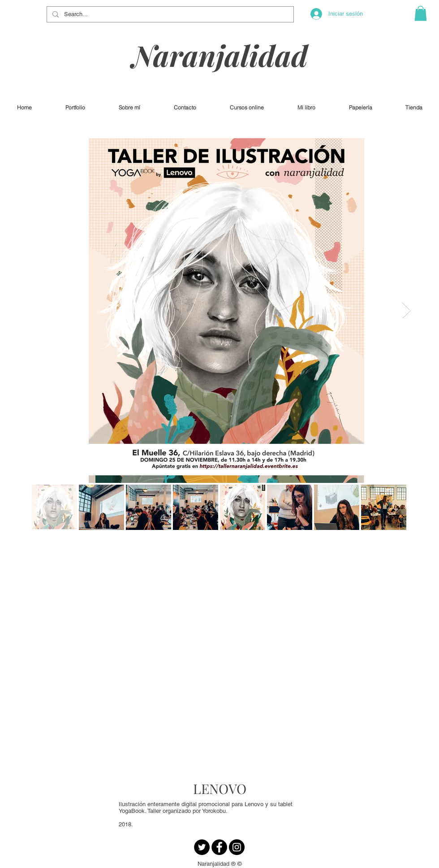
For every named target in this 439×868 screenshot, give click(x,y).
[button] (421, 13)
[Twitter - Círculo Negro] (202, 847)
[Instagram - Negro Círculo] (237, 847)
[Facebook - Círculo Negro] (219, 847)
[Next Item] (407, 310)
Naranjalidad (220, 55)
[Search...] (169, 14)
